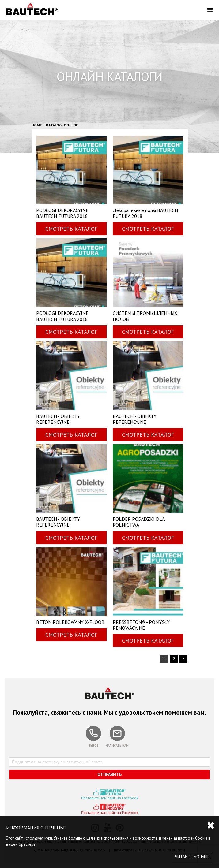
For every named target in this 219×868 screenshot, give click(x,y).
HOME (37, 125)
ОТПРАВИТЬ (109, 774)
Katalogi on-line (62, 125)
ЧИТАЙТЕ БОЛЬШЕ (192, 857)
